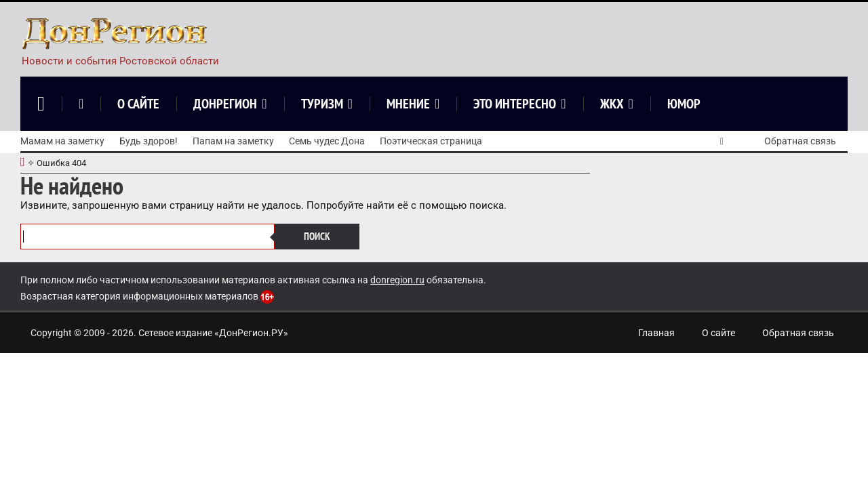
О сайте (138, 104)
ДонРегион (225, 104)
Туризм (322, 104)
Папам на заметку (233, 141)
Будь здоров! (149, 141)
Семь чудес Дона (327, 141)
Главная (656, 333)
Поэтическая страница (431, 141)
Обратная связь (800, 141)
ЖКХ (612, 104)
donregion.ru (397, 280)
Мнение (408, 104)
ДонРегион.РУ (251, 333)
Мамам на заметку (62, 141)
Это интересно (515, 104)
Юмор (684, 104)
